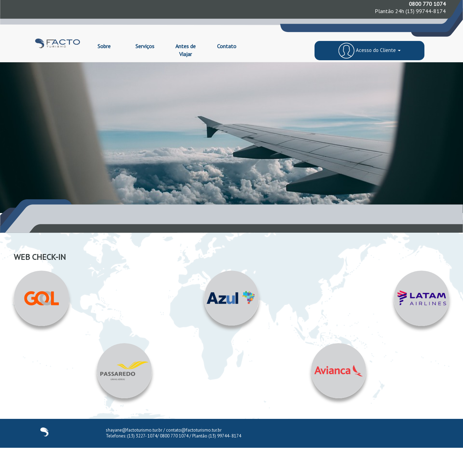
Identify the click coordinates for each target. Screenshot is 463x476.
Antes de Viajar (186, 50)
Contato (227, 46)
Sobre (104, 46)
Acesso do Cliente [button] (369, 50)
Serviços (145, 46)
